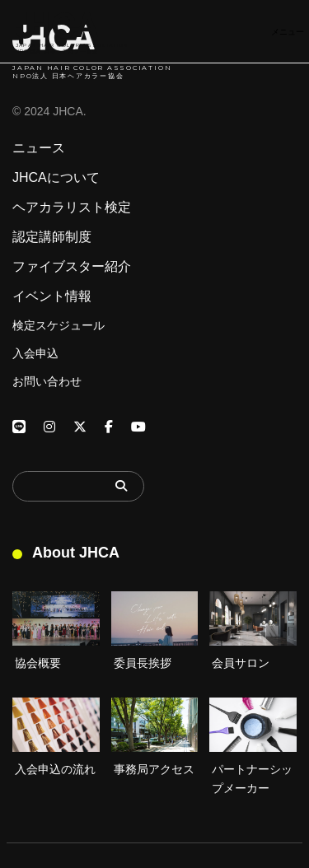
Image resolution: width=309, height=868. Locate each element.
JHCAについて (56, 178)
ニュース (39, 148)
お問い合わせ (47, 381)
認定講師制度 (52, 237)
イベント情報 (52, 296)
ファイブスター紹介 (72, 267)
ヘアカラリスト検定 (72, 208)
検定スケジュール (59, 325)
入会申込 (35, 353)
